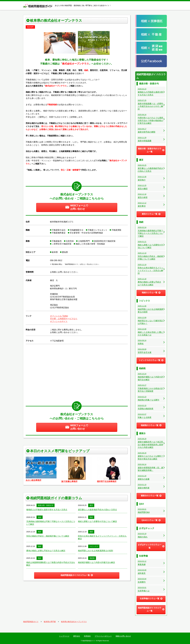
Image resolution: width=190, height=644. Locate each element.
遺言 (91, 505)
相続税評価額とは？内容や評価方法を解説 (96, 562)
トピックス (94, 546)
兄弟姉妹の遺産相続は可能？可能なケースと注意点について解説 (51, 523)
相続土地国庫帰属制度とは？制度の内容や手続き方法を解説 (51, 564)
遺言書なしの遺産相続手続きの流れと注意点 (97, 510)
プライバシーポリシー (103, 636)
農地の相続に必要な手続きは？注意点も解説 (46, 551)
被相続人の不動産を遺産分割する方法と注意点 (47, 510)
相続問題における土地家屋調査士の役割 (95, 551)
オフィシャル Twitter (59, 316)
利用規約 (87, 636)
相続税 (92, 558)
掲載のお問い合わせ (123, 636)
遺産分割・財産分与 (46, 505)
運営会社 (77, 636)
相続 (40, 517)
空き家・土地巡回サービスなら (64, 319)
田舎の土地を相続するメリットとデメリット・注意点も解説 (102, 537)
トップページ (64, 636)
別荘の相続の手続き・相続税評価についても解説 (48, 536)
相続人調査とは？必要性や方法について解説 (97, 521)
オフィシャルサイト (59, 321)
